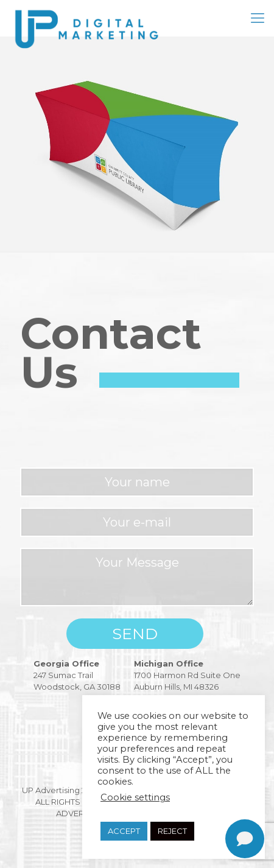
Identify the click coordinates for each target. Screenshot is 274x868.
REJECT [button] (172, 831)
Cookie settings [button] (135, 797)
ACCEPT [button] (124, 831)
